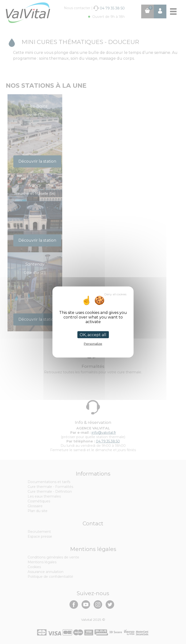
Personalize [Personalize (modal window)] (93, 343)
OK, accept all (93, 335)
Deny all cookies (115, 294)
